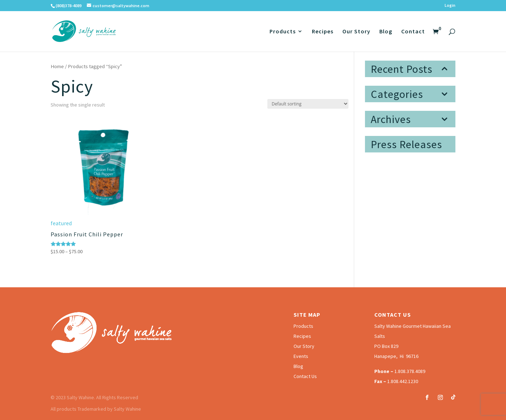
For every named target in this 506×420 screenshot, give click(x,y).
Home (57, 66)
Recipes (323, 32)
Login (450, 6)
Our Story (356, 32)
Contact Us (305, 376)
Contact (413, 32)
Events (301, 356)
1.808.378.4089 (410, 371)
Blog (386, 32)
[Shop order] (308, 104)
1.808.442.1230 (403, 381)
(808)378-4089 (69, 6)
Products (283, 32)
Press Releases (406, 144)
